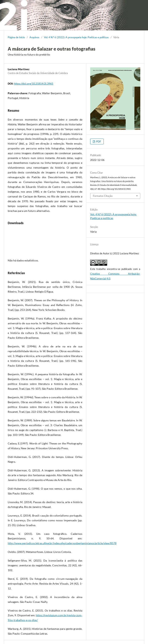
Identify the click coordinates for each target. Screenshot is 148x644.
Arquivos (34, 37)
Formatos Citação (103, 196)
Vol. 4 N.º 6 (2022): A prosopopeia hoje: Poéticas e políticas (76, 37)
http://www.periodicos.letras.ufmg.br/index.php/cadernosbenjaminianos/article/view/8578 (62, 543)
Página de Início (16, 37)
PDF (98, 141)
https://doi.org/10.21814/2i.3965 (34, 84)
